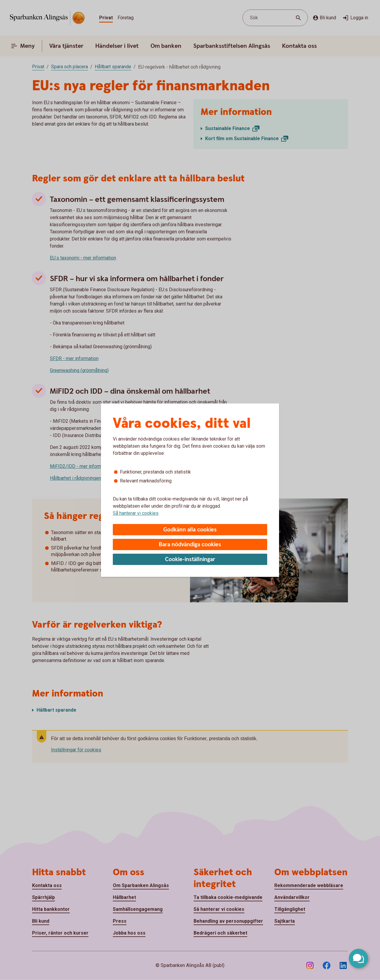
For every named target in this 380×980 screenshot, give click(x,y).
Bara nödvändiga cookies (190, 545)
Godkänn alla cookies (190, 530)
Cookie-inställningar (190, 559)
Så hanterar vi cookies (136, 513)
